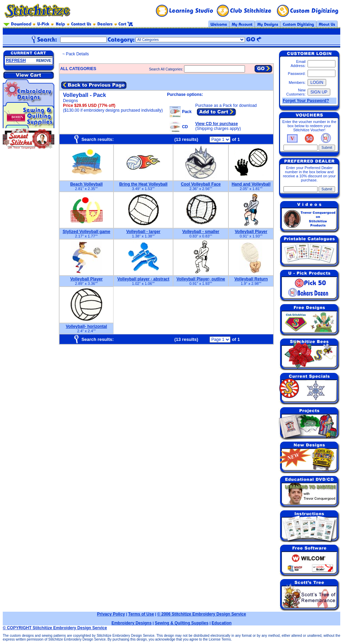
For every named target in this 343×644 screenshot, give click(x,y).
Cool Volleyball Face (201, 184)
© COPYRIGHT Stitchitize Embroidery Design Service (55, 628)
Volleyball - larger (143, 232)
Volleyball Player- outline (201, 279)
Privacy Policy (111, 614)
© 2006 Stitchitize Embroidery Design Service (202, 614)
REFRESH (16, 60)
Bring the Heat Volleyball (143, 184)
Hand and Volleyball (251, 184)
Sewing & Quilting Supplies (182, 623)
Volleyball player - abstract (143, 279)
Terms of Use (141, 614)
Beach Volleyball (86, 184)
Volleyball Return (251, 279)
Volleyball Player (251, 232)
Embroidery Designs (132, 623)
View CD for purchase (217, 124)
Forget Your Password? (306, 101)
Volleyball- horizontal (86, 326)
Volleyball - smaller (201, 232)
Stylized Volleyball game (87, 232)
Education (222, 623)
